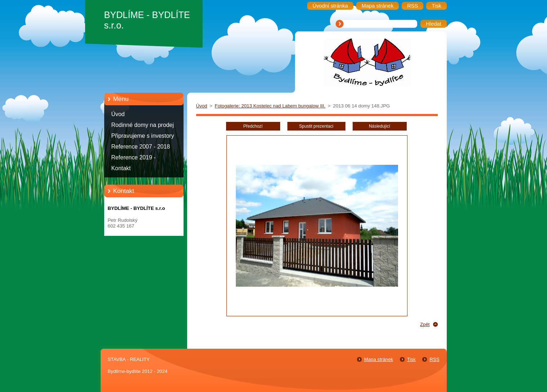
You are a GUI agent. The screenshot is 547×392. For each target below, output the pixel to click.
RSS (434, 359)
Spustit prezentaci (316, 126)
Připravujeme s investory (143, 136)
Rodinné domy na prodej (143, 125)
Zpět (425, 324)
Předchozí (253, 126)
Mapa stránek (379, 359)
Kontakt (121, 168)
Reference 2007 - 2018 (141, 147)
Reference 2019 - (134, 157)
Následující (380, 126)
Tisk (411, 359)
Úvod (118, 114)
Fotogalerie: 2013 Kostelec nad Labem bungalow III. (270, 106)
